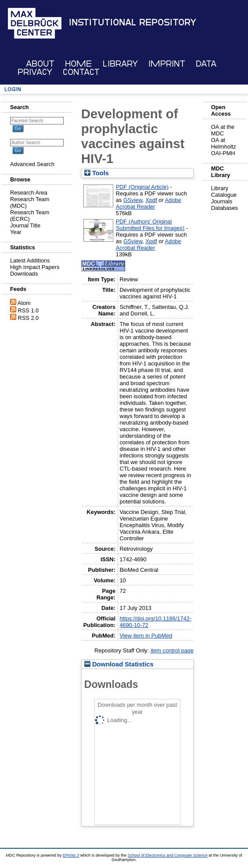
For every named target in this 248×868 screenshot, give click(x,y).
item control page (172, 650)
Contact (81, 72)
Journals (222, 201)
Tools (97, 173)
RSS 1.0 (29, 310)
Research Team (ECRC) (30, 216)
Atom (24, 303)
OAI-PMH (223, 153)
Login (13, 89)
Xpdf (151, 200)
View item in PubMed (146, 636)
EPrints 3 (71, 855)
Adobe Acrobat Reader (149, 203)
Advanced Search (32, 164)
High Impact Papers (35, 267)
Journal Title (25, 225)
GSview (133, 200)
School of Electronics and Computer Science (168, 855)
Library (120, 64)
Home (78, 64)
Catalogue (224, 195)
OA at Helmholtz (224, 143)
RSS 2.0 (29, 318)
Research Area (29, 193)
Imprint (167, 64)
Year (16, 232)
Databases (225, 208)
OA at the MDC (223, 130)
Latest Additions (30, 260)
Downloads (24, 274)
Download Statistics (119, 664)
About (40, 64)
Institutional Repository (133, 22)
